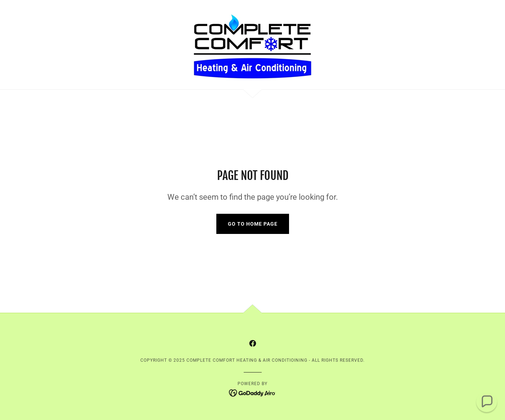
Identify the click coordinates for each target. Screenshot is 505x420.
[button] (487, 402)
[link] (252, 44)
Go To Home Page (253, 224)
